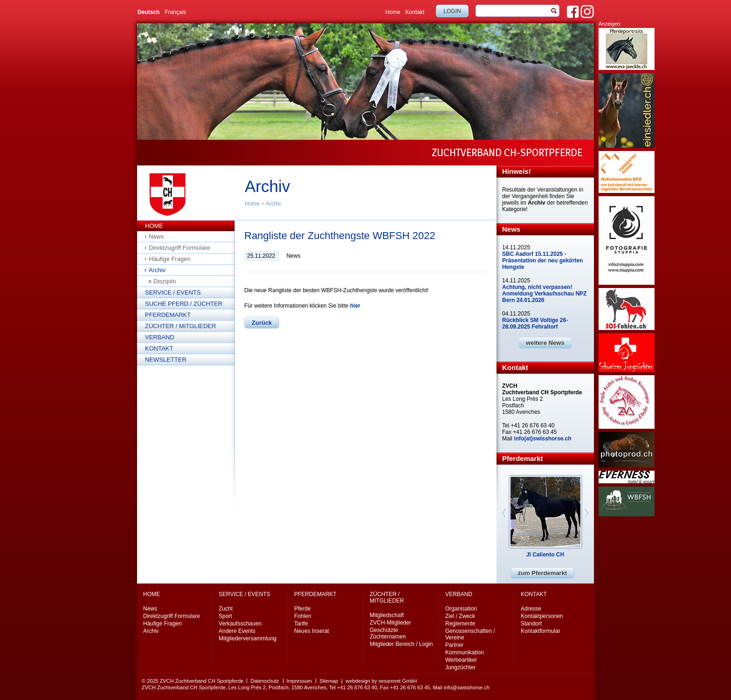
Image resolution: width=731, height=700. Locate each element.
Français (175, 12)
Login (452, 11)
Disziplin (165, 281)
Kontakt (415, 12)
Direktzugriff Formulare (179, 248)
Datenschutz (265, 681)
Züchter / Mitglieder (180, 326)
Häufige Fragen (170, 259)
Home (393, 12)
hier (355, 306)
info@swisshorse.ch (467, 687)
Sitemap (329, 681)
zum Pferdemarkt (542, 573)
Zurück (262, 323)
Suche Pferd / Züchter (184, 304)
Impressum (299, 681)
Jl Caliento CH (545, 555)
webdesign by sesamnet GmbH (381, 681)
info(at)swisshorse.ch (542, 439)
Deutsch (148, 12)
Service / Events (173, 292)
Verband (160, 337)
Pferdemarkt (168, 315)
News (156, 237)
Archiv (273, 204)
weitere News (545, 343)
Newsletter (166, 360)
